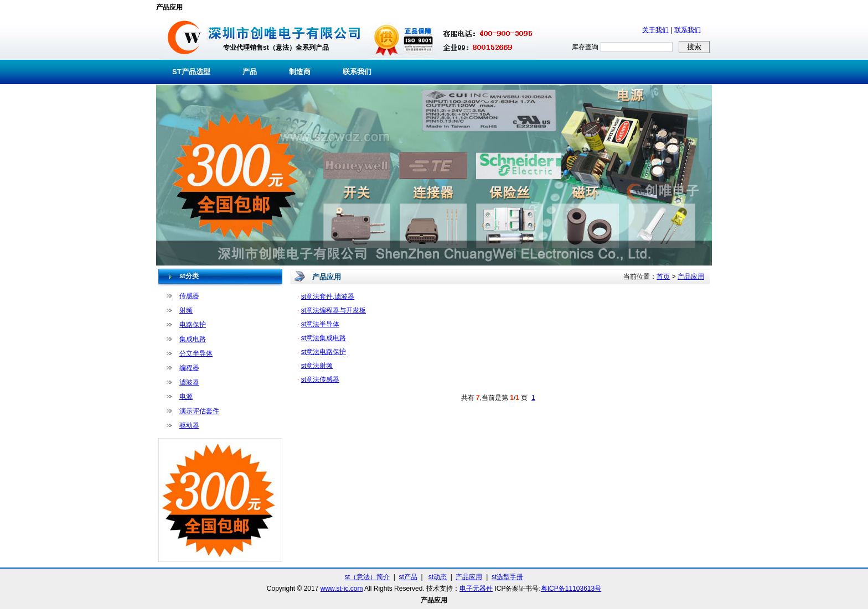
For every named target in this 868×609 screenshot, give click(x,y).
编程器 (189, 368)
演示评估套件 (199, 411)
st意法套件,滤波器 (328, 296)
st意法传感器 (320, 379)
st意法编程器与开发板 (334, 310)
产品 (250, 72)
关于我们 (655, 30)
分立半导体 (196, 353)
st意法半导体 (320, 324)
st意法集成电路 (324, 338)
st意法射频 (317, 366)
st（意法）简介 (367, 577)
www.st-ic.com (342, 589)
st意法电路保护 (324, 352)
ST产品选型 (191, 72)
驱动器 (189, 425)
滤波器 (189, 382)
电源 (186, 397)
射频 (186, 310)
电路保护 (193, 325)
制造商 (300, 72)
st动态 (438, 577)
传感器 (189, 296)
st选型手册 (507, 577)
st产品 (408, 577)
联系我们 (688, 30)
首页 (663, 277)
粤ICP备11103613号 (571, 589)
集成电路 (193, 339)
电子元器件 (476, 589)
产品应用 (691, 277)
